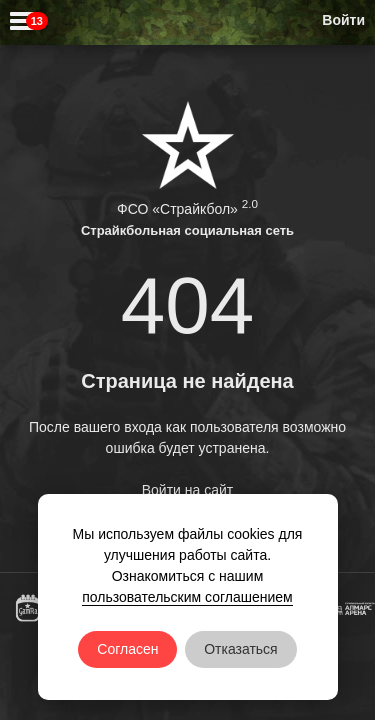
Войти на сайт (188, 490)
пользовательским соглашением (187, 597)
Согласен (127, 649)
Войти (343, 20)
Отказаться (241, 649)
